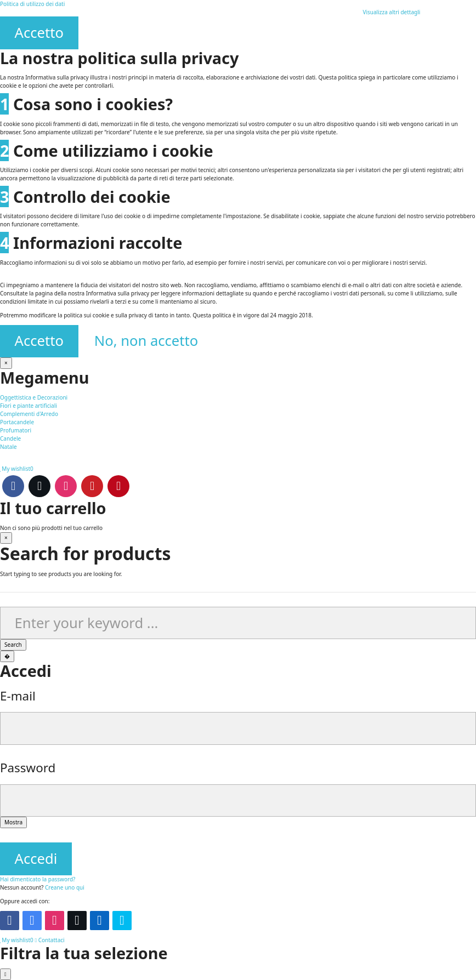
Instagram (66, 486)
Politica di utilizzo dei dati (32, 4)
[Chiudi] (6, 363)
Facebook (13, 486)
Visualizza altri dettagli (391, 12)
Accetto (39, 33)
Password (28, 768)
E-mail (18, 696)
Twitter (39, 486)
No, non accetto (146, 341)
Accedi (36, 859)
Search (13, 645)
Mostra (13, 822)
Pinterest (118, 486)
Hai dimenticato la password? (38, 879)
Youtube (92, 486)
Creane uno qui (65, 887)
